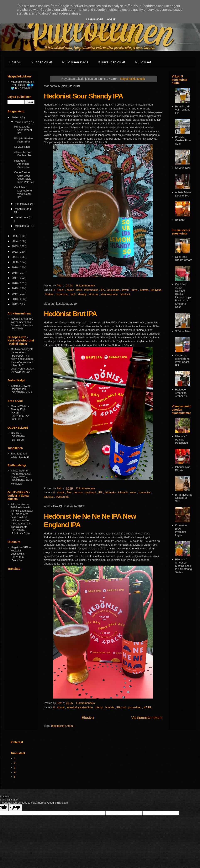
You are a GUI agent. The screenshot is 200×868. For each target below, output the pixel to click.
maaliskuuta (23, 209)
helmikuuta (22, 217)
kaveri (126, 290)
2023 (15, 246)
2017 (15, 278)
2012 (15, 304)
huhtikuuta (22, 204)
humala (79, 492)
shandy (83, 294)
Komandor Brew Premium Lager (181, 530)
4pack (61, 290)
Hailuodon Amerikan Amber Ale (22, 164)
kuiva (135, 290)
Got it (111, 19)
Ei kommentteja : (86, 285)
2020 (15, 262)
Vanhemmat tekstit (147, 718)
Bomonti (180, 220)
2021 (15, 257)
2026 (15, 117)
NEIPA (148, 707)
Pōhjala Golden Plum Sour (23, 140)
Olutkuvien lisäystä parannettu (22, 351)
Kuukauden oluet (112, 62)
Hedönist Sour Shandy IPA (83, 96)
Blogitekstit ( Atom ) (63, 726)
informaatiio (92, 290)
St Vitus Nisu (22, 147)
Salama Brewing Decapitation (21, 387)
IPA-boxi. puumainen (129, 707)
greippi (99, 707)
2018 (15, 273)
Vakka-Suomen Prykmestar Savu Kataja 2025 (21, 474)
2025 (15, 236)
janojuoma (114, 290)
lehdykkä (156, 290)
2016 (15, 283)
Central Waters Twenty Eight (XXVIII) (20, 409)
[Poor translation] (15, 808)
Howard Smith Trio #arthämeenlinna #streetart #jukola (22, 322)
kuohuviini (145, 492)
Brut (69, 492)
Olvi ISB (16, 433)
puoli (73, 294)
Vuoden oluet (42, 62)
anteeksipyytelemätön (80, 707)
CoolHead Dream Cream (184, 258)
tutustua (49, 497)
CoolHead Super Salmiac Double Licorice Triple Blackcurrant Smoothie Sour (183, 296)
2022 (15, 252)
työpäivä (125, 294)
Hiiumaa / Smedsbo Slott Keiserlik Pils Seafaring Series (183, 566)
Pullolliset (143, 62)
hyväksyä (91, 492)
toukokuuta (22, 122)
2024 (15, 241)
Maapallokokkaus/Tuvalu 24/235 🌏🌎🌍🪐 (22, 85)
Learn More (95, 19)
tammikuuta (22, 226)
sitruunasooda (109, 294)
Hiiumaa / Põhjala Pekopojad (181, 440)
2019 (15, 267)
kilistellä (123, 492)
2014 (15, 294)
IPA (103, 290)
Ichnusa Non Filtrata (183, 469)
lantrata (144, 290)
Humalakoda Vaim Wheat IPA (23, 130)
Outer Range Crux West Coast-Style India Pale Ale (24, 177)
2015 (15, 288)
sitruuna (94, 294)
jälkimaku (111, 492)
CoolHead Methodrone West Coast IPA (23, 192)
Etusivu (15, 62)
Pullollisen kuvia (75, 62)
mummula (62, 294)
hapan (71, 290)
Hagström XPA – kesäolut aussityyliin (21, 550)
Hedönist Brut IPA (70, 314)
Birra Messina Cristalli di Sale (183, 498)
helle (80, 290)
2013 (15, 299)
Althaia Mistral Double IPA (23, 154)
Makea (50, 294)
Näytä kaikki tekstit (132, 79)
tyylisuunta (62, 497)
